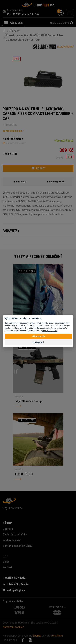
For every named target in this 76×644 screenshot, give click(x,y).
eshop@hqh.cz (16, 590)
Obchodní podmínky (15, 534)
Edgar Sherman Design (28, 401)
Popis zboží (20, 182)
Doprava (8, 529)
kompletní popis (12, 131)
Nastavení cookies (13, 627)
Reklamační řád (12, 540)
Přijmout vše (38, 336)
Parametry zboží (56, 182)
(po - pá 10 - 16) (30, 14)
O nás (6, 562)
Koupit (38, 169)
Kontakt (7, 567)
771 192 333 (13, 14)
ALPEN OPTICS (24, 474)
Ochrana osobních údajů (17, 546)
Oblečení (15, 31)
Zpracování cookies (49, 331)
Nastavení (38, 342)
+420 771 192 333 (18, 584)
